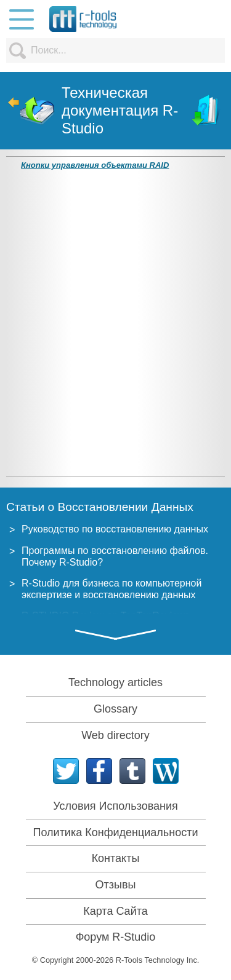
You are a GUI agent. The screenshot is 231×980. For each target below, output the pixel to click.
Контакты (116, 858)
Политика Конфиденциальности (116, 832)
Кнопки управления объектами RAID (95, 165)
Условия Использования (115, 806)
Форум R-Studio (116, 937)
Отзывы (116, 885)
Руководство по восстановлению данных (115, 529)
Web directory (115, 735)
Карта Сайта (115, 911)
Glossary (115, 709)
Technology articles (115, 682)
